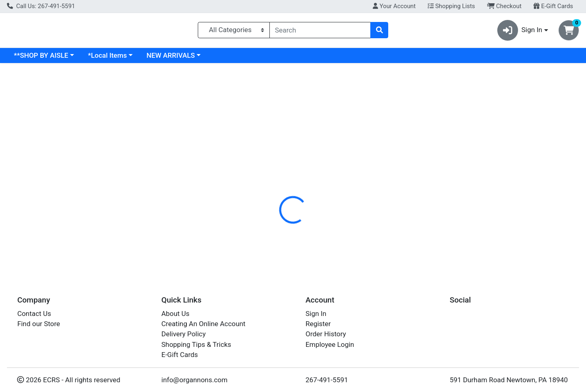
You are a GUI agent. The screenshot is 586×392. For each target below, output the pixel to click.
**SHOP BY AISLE (112, 59)
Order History (326, 334)
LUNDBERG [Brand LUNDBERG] (346, 228)
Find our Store (38, 324)
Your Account (394, 6)
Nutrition (303, 177)
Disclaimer (344, 177)
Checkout (504, 6)
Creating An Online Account (204, 324)
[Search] (320, 32)
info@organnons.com (195, 380)
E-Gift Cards (553, 6)
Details (267, 177)
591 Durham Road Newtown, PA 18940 (509, 380)
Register (318, 324)
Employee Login (330, 344)
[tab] (267, 176)
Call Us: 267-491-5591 (41, 6)
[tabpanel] (415, 227)
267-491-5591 (327, 380)
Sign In (316, 314)
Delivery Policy (184, 334)
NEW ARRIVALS (241, 59)
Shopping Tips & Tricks (197, 344)
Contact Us (34, 314)
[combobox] (320, 32)
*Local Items (178, 59)
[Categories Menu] (234, 32)
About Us (176, 314)
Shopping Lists (451, 6)
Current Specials (39, 59)
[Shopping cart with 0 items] (569, 32)
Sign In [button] (520, 32)
